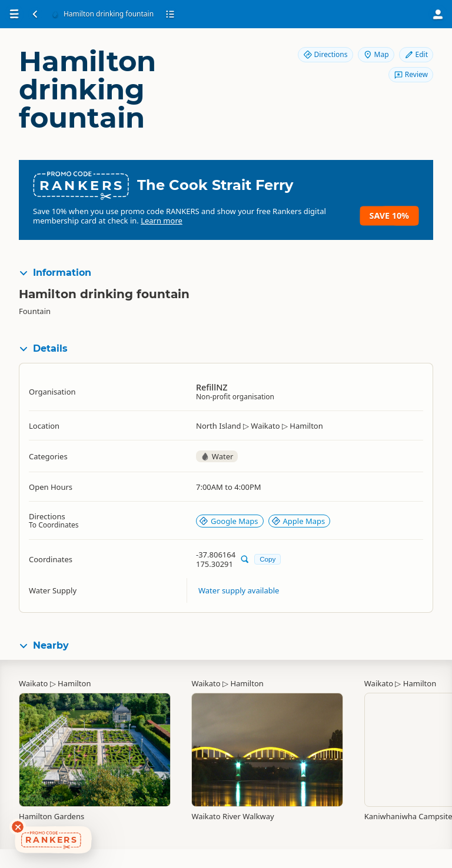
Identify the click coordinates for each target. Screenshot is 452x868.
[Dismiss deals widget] (18, 827)
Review (411, 74)
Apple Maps (298, 521)
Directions (325, 54)
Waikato (33, 683)
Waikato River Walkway (232, 816)
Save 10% (389, 216)
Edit (416, 54)
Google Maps (229, 521)
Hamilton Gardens (51, 816)
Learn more (162, 221)
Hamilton (74, 683)
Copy (267, 559)
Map (376, 54)
